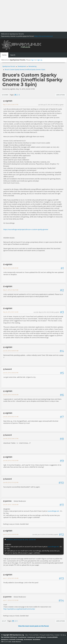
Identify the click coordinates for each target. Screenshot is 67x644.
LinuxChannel (22, 637)
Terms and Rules (34, 635)
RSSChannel (14, 637)
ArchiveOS (12, 639)
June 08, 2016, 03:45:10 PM (11, 439)
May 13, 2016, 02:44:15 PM (11, 105)
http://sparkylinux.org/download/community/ (19, 609)
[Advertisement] (33, 16)
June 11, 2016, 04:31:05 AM (11, 578)
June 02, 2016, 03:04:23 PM (11, 373)
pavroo (8, 501)
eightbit (9, 101)
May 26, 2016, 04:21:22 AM (11, 312)
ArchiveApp (20, 639)
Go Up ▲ (63, 635)
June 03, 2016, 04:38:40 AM (11, 395)
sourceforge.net (53, 511)
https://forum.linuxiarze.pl (43, 36)
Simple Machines (16, 642)
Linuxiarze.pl (31, 637)
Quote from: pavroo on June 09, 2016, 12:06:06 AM (21, 540)
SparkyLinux (5, 639)
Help (26, 635)
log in (33, 60)
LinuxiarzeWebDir (52, 637)
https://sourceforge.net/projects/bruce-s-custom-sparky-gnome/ (26, 229)
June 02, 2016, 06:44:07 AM (11, 351)
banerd (8, 369)
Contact (57, 635)
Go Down (5, 95)
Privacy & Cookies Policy (47, 635)
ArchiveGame (28, 639)
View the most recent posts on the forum (33, 626)
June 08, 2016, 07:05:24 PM (11, 460)
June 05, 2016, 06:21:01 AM (11, 417)
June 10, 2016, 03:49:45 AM (11, 534)
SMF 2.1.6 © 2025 (6, 642)
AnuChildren (37, 639)
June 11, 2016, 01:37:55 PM (11, 600)
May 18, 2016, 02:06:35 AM (11, 268)
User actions (60, 95)
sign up (40, 60)
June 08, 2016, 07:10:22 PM (11, 482)
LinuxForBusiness (41, 637)
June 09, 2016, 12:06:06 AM (11, 505)
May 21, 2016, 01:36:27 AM (11, 290)
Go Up (4, 621)
